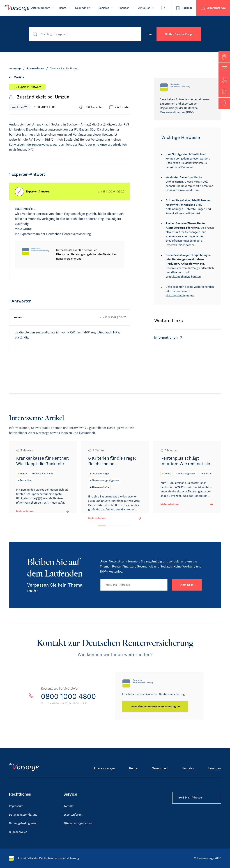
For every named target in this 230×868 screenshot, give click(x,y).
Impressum (16, 806)
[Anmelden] (187, 585)
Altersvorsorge (104, 768)
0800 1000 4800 (68, 696)
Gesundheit (160, 768)
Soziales (188, 768)
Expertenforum (73, 815)
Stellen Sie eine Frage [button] (179, 34)
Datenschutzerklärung (23, 815)
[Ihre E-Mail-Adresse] (134, 585)
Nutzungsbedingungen (180, 295)
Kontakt (68, 806)
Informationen (175, 291)
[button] (224, 57)
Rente (133, 768)
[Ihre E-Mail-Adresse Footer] (197, 798)
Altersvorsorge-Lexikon (78, 823)
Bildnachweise (18, 832)
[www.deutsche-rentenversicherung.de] (155, 706)
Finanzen (215, 768)
